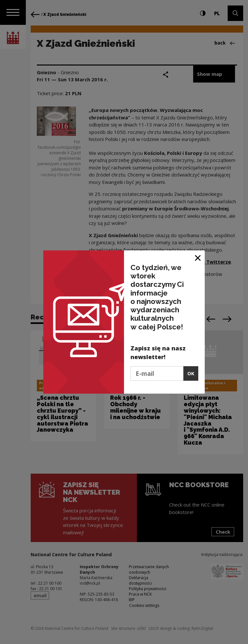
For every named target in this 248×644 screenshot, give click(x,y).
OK (191, 373)
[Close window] (198, 258)
